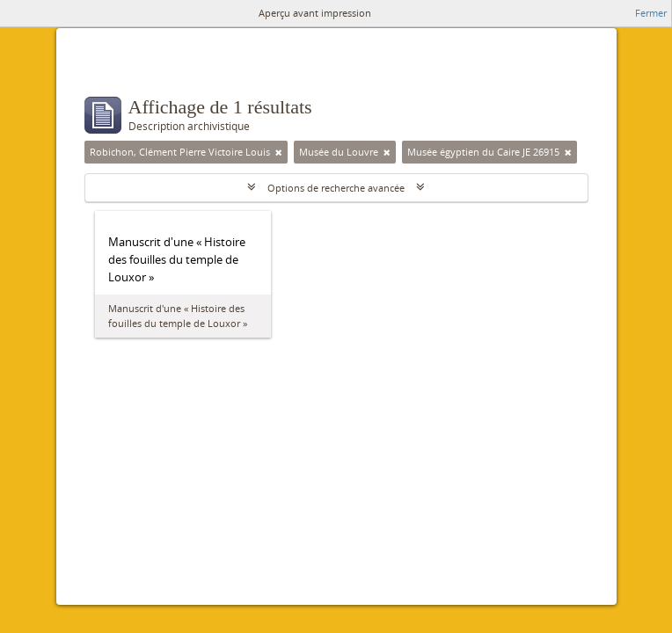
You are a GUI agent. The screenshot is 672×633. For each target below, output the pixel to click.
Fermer (651, 13)
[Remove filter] (279, 152)
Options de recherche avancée (336, 188)
